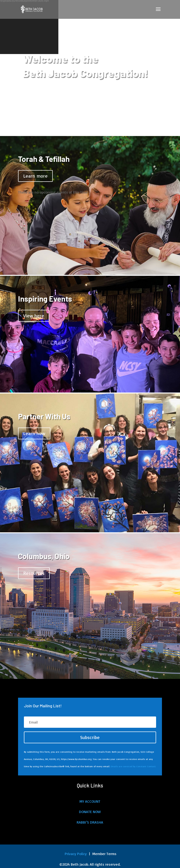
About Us (34, 103)
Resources (34, 573)
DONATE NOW (90, 812)
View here (34, 316)
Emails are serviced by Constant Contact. (133, 766)
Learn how (34, 433)
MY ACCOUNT (90, 801)
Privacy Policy (75, 854)
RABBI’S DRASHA (90, 822)
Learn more (35, 176)
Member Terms (104, 854)
